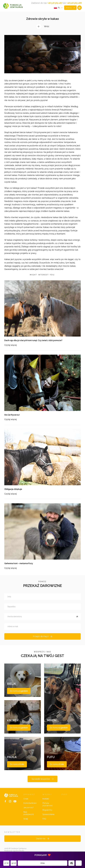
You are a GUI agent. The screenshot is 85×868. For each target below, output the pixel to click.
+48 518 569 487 (55, 3)
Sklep (26, 819)
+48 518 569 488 (74, 3)
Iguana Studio (19, 851)
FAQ (44, 819)
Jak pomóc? (28, 808)
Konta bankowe (30, 803)
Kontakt (46, 799)
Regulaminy (47, 810)
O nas (26, 799)
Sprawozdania (48, 814)
